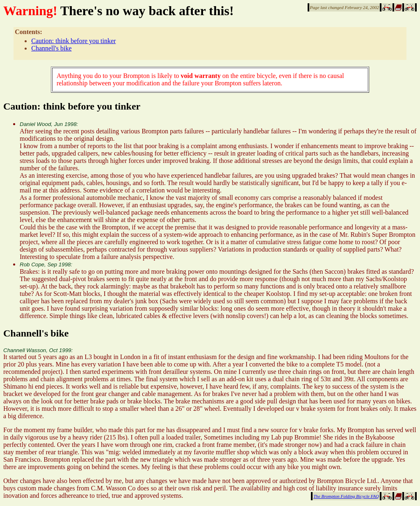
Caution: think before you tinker (73, 41)
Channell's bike (51, 48)
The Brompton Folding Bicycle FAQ (346, 496)
